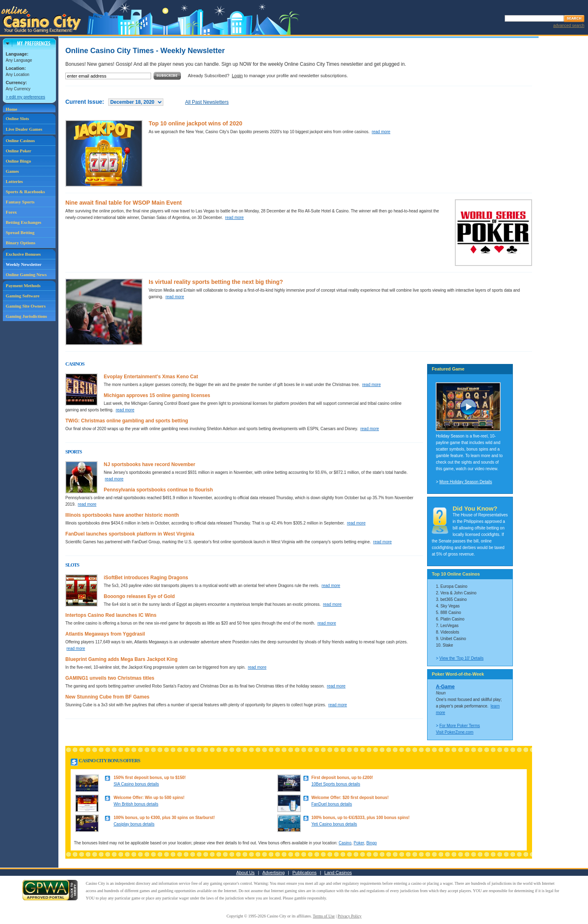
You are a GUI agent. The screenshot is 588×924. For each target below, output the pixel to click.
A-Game (445, 687)
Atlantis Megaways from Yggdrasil (105, 634)
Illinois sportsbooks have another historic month (122, 515)
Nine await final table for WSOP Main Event (124, 203)
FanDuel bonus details (332, 804)
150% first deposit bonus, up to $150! (150, 778)
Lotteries (14, 181)
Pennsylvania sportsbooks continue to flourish (158, 490)
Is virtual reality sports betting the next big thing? (216, 282)
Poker (359, 843)
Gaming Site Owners (26, 306)
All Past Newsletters (207, 102)
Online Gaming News (26, 275)
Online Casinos (20, 141)
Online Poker (19, 151)
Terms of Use (324, 916)
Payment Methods (23, 286)
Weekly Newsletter (24, 264)
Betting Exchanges (23, 222)
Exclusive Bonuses (23, 254)
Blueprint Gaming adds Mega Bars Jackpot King (121, 659)
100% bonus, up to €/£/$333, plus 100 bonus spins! (360, 818)
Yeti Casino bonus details (334, 824)
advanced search (569, 26)
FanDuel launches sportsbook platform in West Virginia (130, 534)
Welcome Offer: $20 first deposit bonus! (350, 798)
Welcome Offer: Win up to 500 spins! (149, 798)
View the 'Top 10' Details (461, 658)
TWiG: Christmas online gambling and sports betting (127, 421)
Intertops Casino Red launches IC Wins (111, 615)
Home (11, 109)
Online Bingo (18, 161)
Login (237, 76)
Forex (11, 212)
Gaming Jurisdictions (26, 316)
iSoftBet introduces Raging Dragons (146, 578)
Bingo (372, 843)
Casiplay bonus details (134, 824)
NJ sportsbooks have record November (149, 464)
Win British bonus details (136, 804)
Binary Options (20, 243)
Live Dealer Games (24, 129)
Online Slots (17, 118)
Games (12, 171)
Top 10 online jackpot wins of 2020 (195, 123)
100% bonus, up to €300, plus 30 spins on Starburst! (164, 818)
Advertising (274, 873)
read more (381, 132)
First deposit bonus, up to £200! (342, 778)
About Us (245, 873)
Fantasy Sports (20, 202)
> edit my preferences (25, 97)
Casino (345, 843)
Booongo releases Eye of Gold (139, 596)
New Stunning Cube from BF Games (107, 697)
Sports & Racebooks (25, 192)
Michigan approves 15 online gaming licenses (157, 395)
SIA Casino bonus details (136, 784)
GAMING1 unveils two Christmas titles (110, 678)
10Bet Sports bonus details (336, 784)
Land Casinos (338, 873)
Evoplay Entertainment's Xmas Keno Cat (151, 377)
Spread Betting (20, 232)
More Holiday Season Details (466, 482)
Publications (304, 873)
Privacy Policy (350, 916)
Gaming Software (23, 296)
